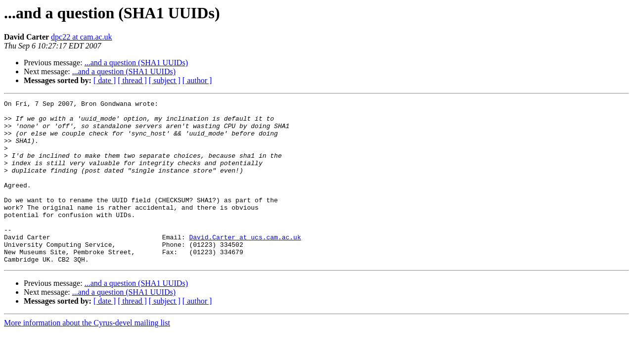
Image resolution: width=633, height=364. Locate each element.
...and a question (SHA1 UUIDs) (136, 63)
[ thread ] (132, 80)
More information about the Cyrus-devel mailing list (87, 355)
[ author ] (197, 80)
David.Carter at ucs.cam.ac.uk (245, 265)
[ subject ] (165, 80)
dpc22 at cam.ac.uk (82, 37)
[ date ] (105, 80)
